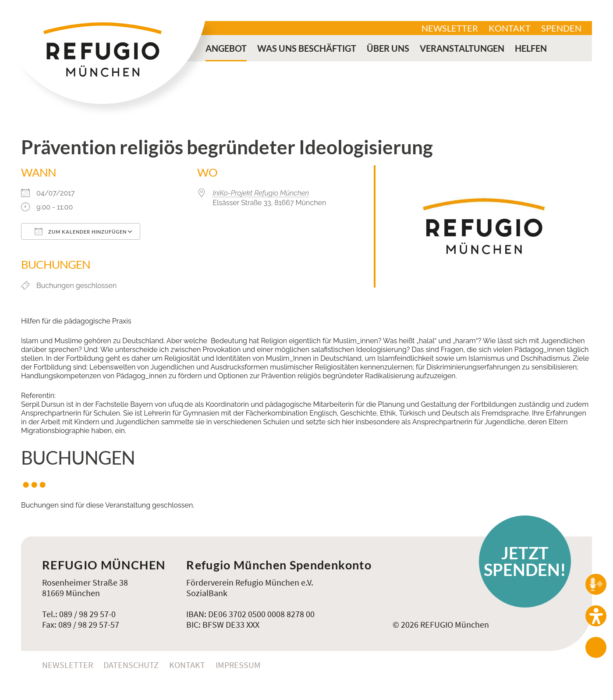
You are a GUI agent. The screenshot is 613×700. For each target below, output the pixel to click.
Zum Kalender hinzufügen (81, 231)
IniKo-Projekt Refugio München (261, 193)
